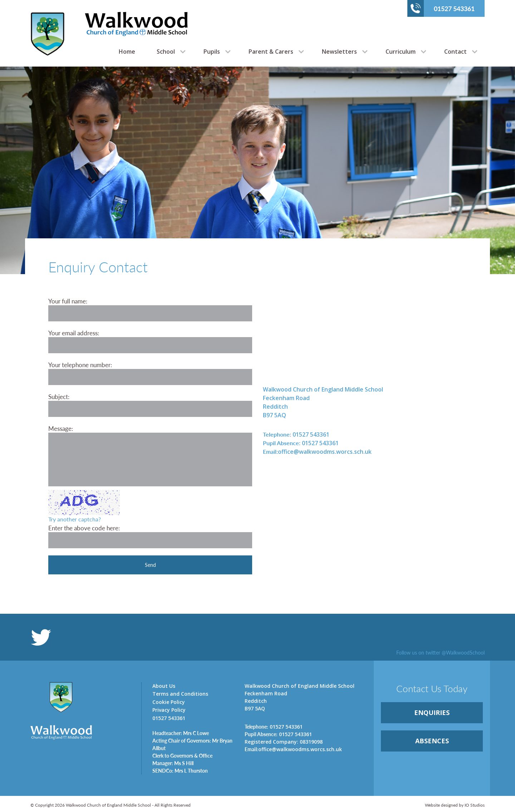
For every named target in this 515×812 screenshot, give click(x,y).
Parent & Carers (271, 52)
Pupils (212, 52)
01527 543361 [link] (296, 434)
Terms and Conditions (180, 694)
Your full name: (68, 301)
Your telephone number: (80, 365)
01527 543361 (443, 8)
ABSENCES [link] (432, 741)
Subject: (59, 397)
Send (150, 565)
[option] (257, 170)
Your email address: (74, 333)
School (166, 52)
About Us (164, 686)
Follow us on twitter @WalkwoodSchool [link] (440, 652)
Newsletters (339, 52)
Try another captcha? (75, 519)
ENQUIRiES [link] (432, 713)
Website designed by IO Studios (455, 805)
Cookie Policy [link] (169, 702)
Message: (61, 428)
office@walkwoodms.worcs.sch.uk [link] (317, 451)
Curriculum (401, 52)
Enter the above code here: (84, 528)
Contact (455, 52)
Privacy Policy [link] (169, 710)
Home (127, 52)
